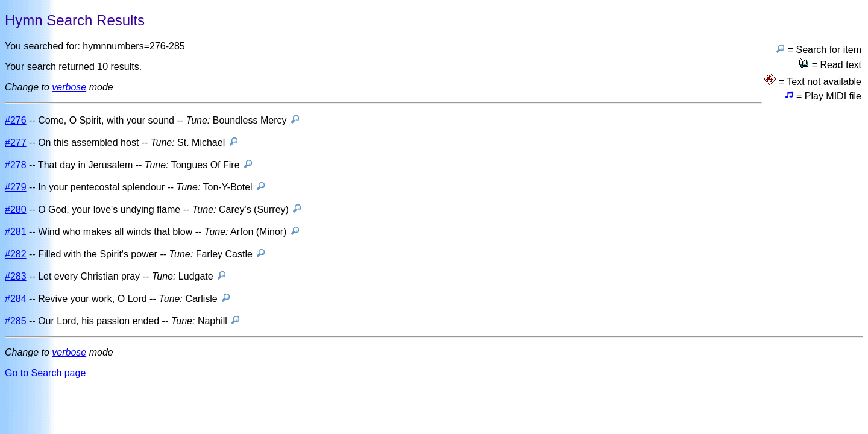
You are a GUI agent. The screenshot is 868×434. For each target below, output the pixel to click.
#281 (16, 232)
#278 (16, 165)
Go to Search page (45, 373)
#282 (16, 254)
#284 (16, 299)
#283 (16, 276)
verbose (69, 87)
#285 (16, 321)
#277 (16, 143)
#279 (16, 187)
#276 (16, 120)
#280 (16, 209)
